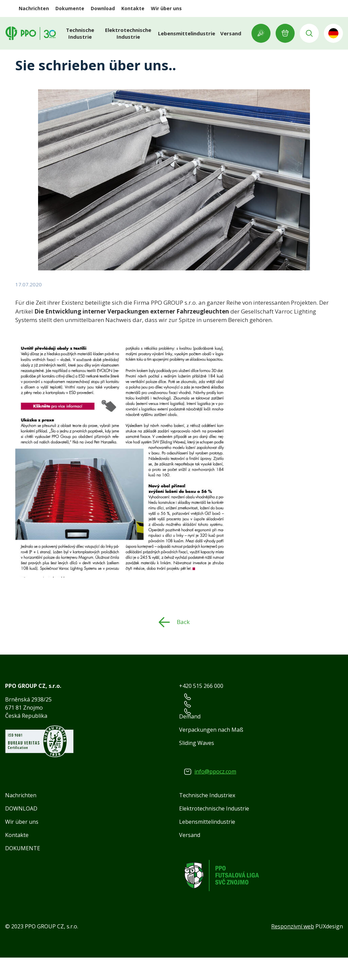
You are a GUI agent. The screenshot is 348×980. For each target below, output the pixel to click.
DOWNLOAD (21, 831)
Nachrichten (34, 8)
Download (103, 8)
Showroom (261, 33)
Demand (190, 739)
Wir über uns (166, 8)
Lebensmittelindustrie (187, 33)
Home (23, 56)
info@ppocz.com (215, 794)
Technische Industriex (207, 818)
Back (183, 644)
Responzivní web (293, 949)
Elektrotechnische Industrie (128, 33)
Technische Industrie (80, 33)
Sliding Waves (197, 765)
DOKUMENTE (23, 871)
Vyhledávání (309, 33)
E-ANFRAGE (285, 33)
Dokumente (70, 8)
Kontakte (133, 8)
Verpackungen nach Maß (211, 752)
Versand (231, 33)
